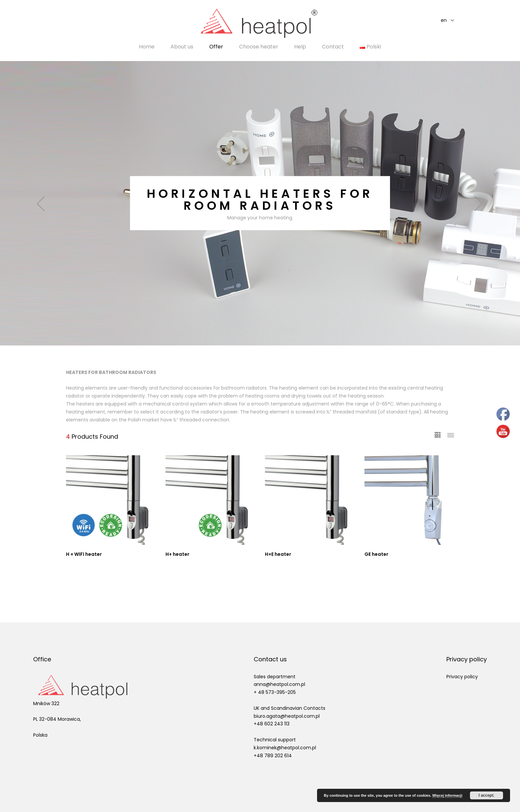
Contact (333, 47)
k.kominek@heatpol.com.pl (285, 748)
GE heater (376, 554)
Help (300, 47)
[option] (260, 203)
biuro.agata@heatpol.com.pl (287, 716)
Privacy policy (462, 677)
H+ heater (177, 554)
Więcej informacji (447, 795)
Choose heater (259, 47)
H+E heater (278, 554)
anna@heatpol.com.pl (279, 684)
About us (182, 47)
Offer (216, 47)
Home (147, 47)
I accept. (487, 795)
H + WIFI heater (84, 554)
